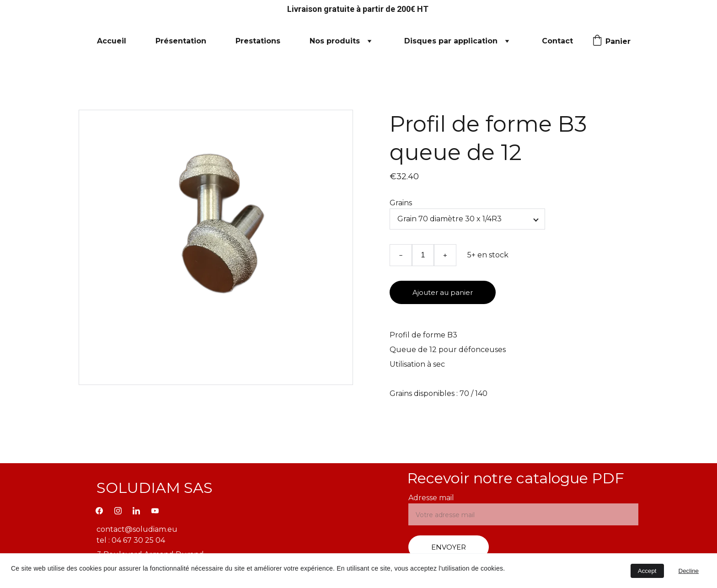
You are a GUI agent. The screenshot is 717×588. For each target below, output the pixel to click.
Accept (647, 571)
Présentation (181, 41)
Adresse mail (431, 498)
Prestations (258, 41)
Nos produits (335, 41)
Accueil (112, 41)
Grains (401, 203)
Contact (557, 41)
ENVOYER (449, 547)
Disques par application (451, 41)
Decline (689, 571)
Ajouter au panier (443, 292)
